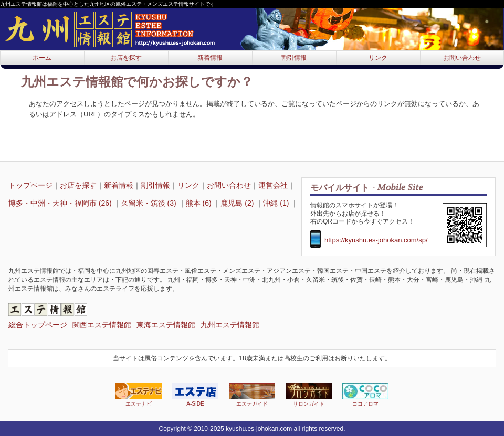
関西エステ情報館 (102, 325)
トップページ (30, 185)
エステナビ (139, 395)
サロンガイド (309, 395)
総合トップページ (38, 325)
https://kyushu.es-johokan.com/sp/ (376, 240)
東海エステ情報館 (166, 325)
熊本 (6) (200, 203)
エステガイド (252, 395)
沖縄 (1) (277, 203)
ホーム (42, 58)
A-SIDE (195, 395)
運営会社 (273, 185)
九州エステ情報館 (230, 325)
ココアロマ (365, 395)
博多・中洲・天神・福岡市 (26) (61, 203)
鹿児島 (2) (238, 203)
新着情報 (210, 58)
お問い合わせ (462, 58)
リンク (378, 58)
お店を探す (126, 58)
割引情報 (294, 58)
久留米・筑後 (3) (150, 203)
